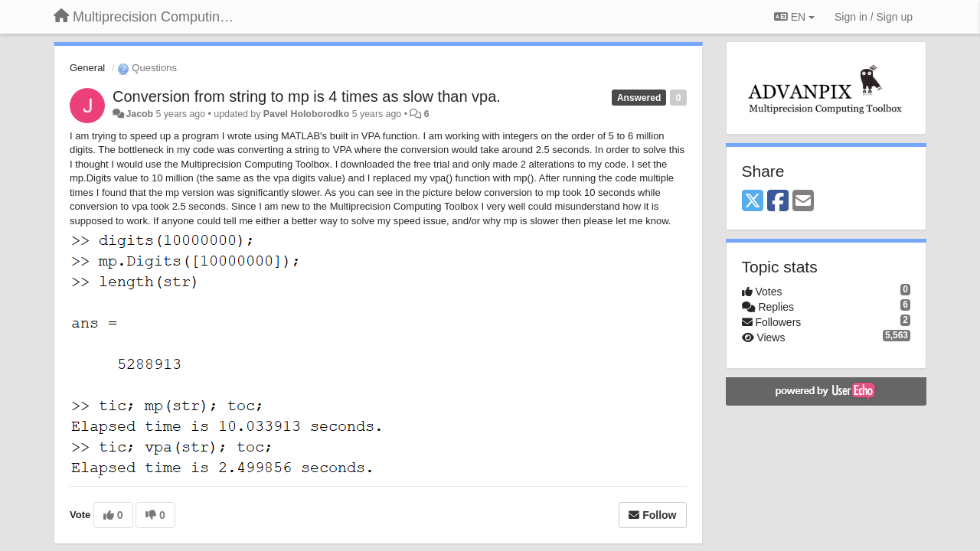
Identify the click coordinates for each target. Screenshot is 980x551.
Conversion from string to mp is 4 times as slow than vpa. (307, 96)
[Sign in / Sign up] (874, 17)
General (87, 68)
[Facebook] (778, 202)
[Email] (803, 202)
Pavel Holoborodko (306, 114)
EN (794, 17)
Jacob (139, 114)
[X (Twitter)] (753, 202)
